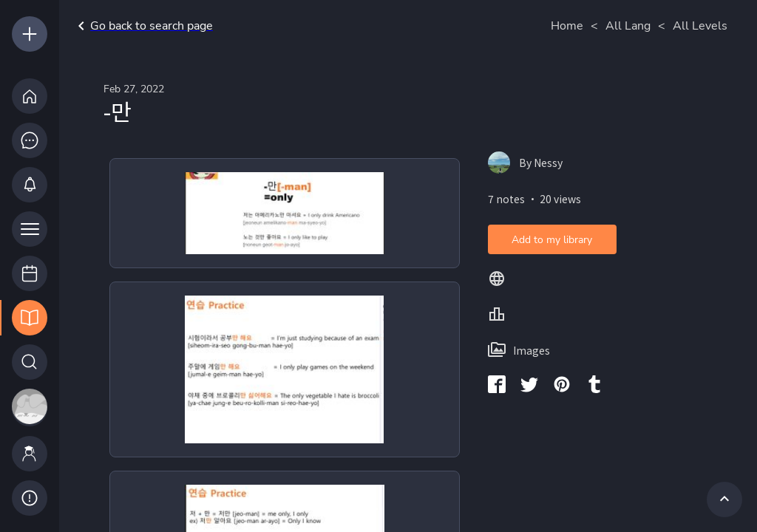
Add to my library (552, 240)
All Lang (628, 26)
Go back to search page (143, 26)
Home (567, 26)
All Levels (700, 26)
